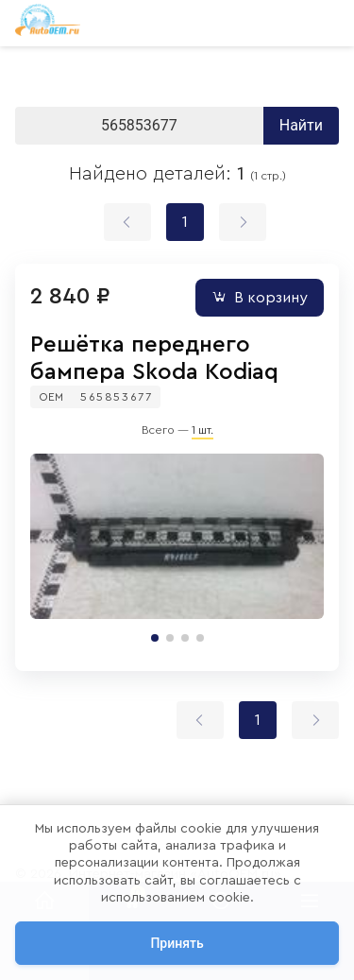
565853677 (116, 397)
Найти (301, 125)
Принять (177, 943)
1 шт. (202, 430)
